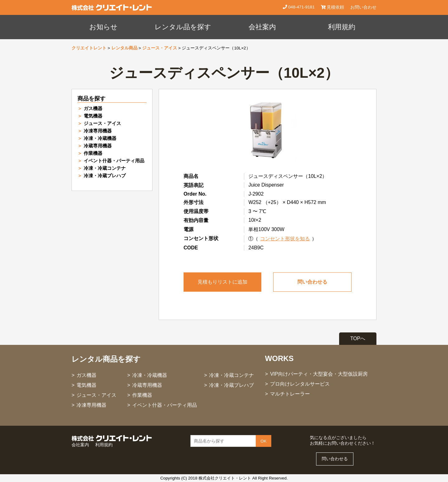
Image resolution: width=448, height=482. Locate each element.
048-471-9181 (301, 7)
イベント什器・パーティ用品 (114, 161)
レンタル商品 (124, 48)
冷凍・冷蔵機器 (100, 138)
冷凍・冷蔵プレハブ (105, 176)
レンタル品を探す (183, 27)
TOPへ (358, 338)
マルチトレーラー (290, 394)
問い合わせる (312, 282)
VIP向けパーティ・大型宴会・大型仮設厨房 (319, 374)
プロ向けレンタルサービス (300, 384)
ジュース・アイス (160, 48)
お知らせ (103, 27)
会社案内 (262, 27)
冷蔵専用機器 (98, 146)
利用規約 (342, 27)
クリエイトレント (89, 48)
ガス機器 (93, 108)
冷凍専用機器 (98, 131)
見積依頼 (332, 7)
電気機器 (93, 116)
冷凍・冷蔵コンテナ (105, 168)
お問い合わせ (363, 7)
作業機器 (93, 153)
